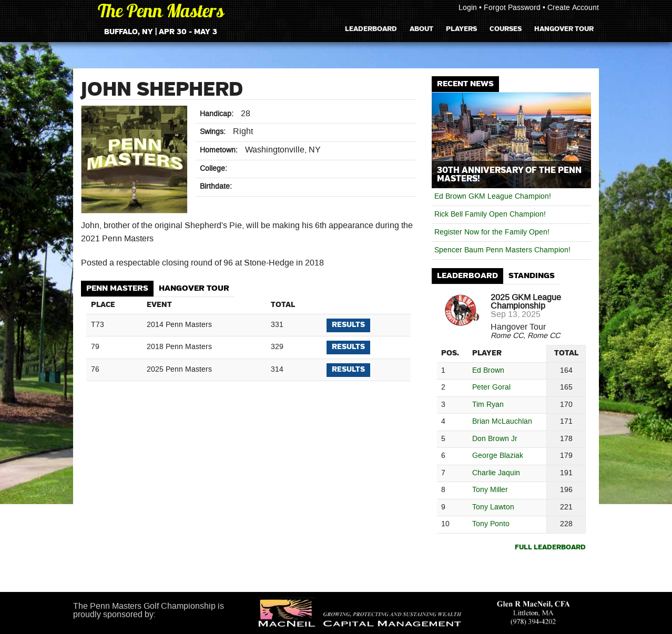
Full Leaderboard (550, 548)
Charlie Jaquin (496, 473)
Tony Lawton (493, 508)
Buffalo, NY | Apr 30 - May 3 (161, 32)
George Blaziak (498, 456)
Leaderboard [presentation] (467, 276)
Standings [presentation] (532, 276)
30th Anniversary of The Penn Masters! (509, 175)
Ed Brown (488, 371)
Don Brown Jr (495, 439)
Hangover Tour (564, 29)
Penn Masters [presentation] (117, 288)
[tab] (117, 289)
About (421, 29)
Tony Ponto (491, 524)
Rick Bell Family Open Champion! (490, 214)
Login (468, 8)
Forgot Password (512, 8)
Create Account (573, 8)
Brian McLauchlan (502, 422)
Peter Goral (491, 388)
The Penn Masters (161, 13)
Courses (506, 29)
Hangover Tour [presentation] (194, 288)
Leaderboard (371, 29)
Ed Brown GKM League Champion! (493, 197)
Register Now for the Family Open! (492, 232)
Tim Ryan (488, 405)
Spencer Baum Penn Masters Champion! (502, 250)
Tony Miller (490, 490)
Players (461, 29)
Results (348, 325)
